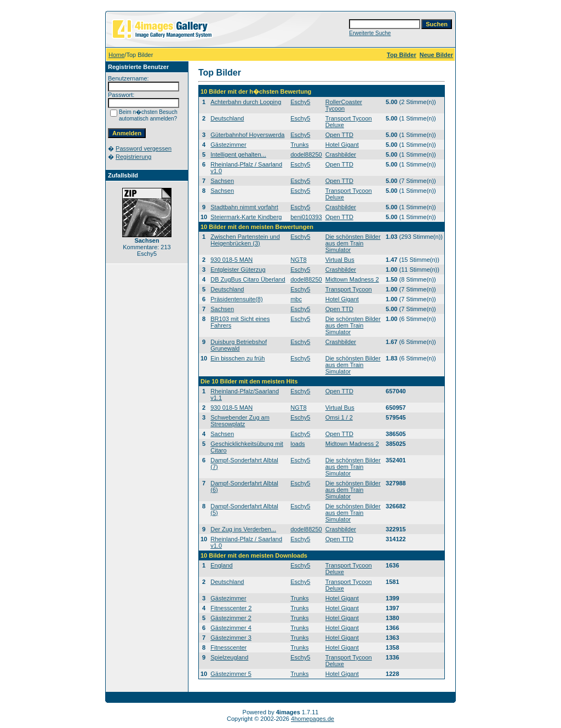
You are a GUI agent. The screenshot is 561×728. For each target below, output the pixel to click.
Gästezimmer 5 (231, 674)
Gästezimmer (228, 145)
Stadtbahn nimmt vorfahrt (244, 207)
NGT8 (298, 260)
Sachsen (222, 181)
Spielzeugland (229, 657)
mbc (296, 299)
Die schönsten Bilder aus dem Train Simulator (353, 243)
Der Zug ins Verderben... (243, 529)
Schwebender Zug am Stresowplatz (240, 421)
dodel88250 (306, 154)
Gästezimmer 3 (231, 638)
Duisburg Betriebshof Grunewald (239, 345)
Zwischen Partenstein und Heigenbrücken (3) (245, 240)
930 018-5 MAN (231, 260)
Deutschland (227, 118)
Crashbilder (341, 154)
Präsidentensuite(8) (236, 299)
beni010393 (306, 217)
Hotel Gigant (342, 145)
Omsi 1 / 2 (339, 417)
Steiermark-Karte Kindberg (246, 217)
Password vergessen (144, 148)
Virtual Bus (340, 260)
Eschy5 (300, 102)
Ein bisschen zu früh (237, 358)
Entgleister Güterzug (238, 270)
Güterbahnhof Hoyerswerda (247, 135)
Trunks (299, 145)
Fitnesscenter (228, 647)
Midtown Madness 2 (352, 279)
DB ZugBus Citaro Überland (248, 279)
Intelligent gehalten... (238, 154)
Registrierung (133, 157)
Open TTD (339, 135)
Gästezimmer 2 (231, 618)
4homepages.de (313, 719)
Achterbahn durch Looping (246, 102)
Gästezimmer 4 (231, 628)
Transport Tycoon (349, 289)
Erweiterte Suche (370, 33)
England (221, 565)
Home (116, 55)
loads (297, 444)
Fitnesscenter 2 (231, 608)
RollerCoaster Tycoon (344, 105)
